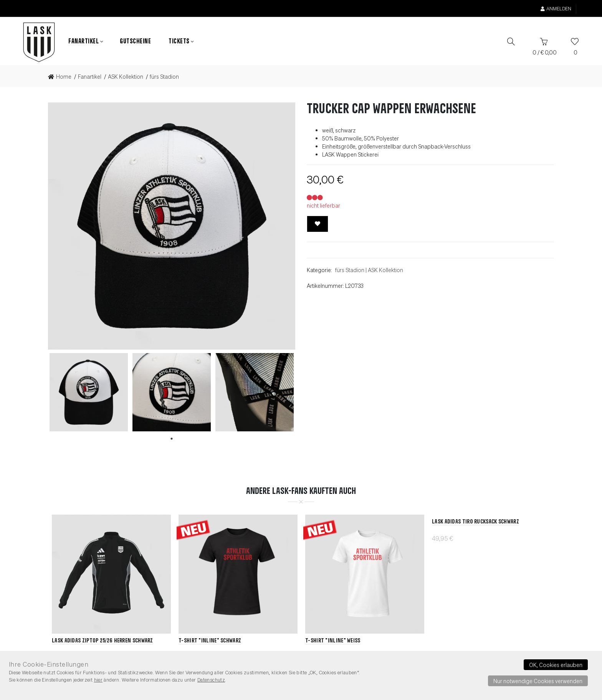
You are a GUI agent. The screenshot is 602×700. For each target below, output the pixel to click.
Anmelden (556, 9)
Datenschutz (211, 680)
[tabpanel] (89, 392)
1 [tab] (172, 439)
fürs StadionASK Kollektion (369, 270)
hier (98, 680)
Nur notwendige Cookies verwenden (538, 681)
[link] (62, 77)
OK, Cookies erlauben (556, 665)
